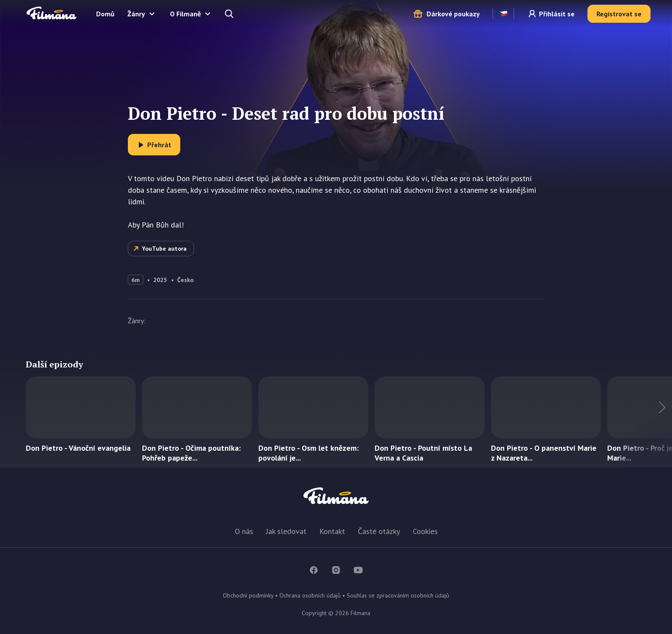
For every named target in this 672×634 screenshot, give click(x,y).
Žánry (136, 14)
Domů (105, 14)
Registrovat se (619, 14)
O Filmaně (185, 14)
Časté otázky (379, 531)
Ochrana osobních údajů (310, 595)
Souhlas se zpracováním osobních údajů (398, 595)
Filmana (51, 14)
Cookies (425, 531)
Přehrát (159, 145)
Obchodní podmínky (248, 595)
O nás (244, 531)
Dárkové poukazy (453, 14)
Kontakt (332, 531)
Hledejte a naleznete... (230, 14)
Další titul (646, 422)
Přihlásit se (557, 14)
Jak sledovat (286, 531)
